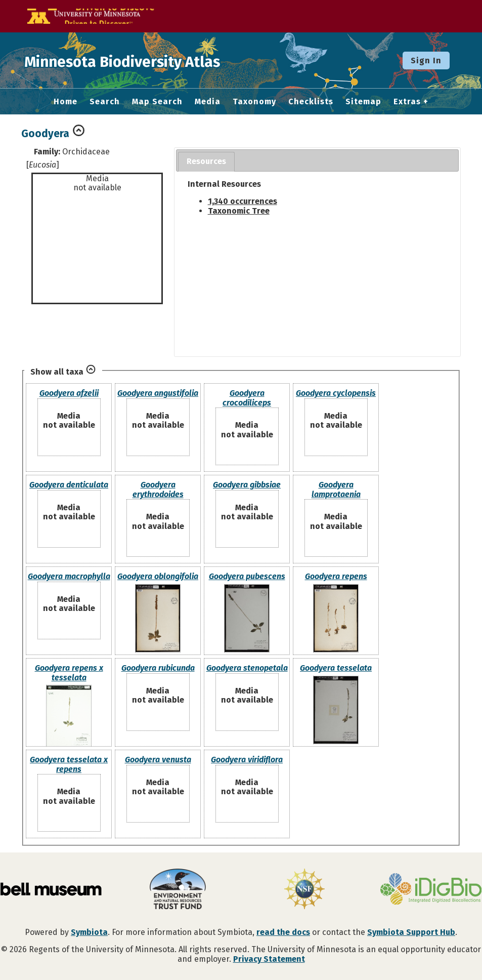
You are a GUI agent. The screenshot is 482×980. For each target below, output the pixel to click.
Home (65, 102)
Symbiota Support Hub (411, 932)
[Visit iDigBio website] (431, 890)
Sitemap (363, 102)
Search (105, 102)
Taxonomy (254, 102)
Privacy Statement (269, 959)
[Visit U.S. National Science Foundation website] (304, 890)
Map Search (157, 102)
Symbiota (89, 932)
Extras (407, 102)
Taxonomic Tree (239, 211)
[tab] (206, 162)
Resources (206, 161)
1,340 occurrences (243, 201)
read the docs (283, 932)
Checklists (311, 102)
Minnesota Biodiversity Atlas (157, 60)
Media (208, 102)
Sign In (426, 60)
